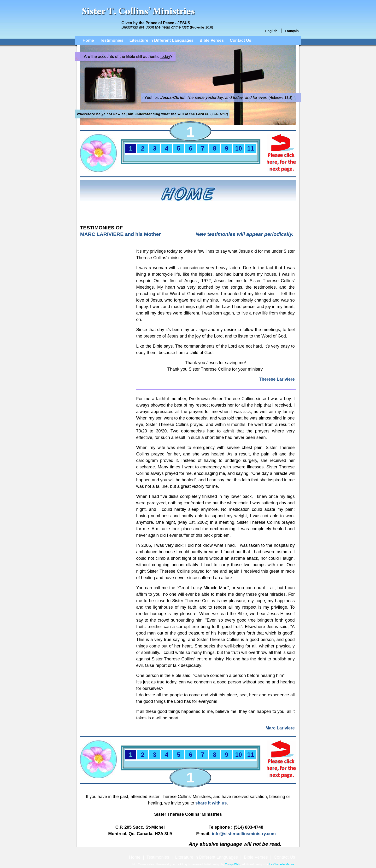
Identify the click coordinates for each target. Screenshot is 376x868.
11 (251, 148)
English (271, 31)
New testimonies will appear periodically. (244, 234)
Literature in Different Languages (162, 40)
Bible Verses (212, 40)
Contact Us (241, 40)
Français (292, 31)
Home (88, 40)
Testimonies (112, 40)
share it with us (211, 803)
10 (239, 148)
